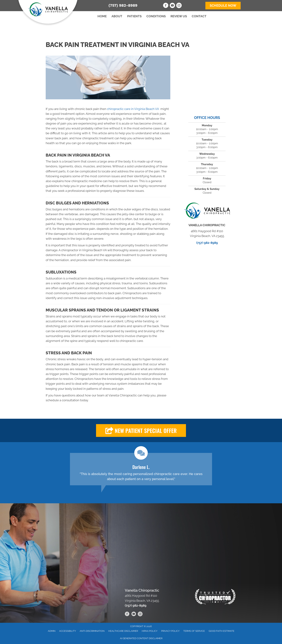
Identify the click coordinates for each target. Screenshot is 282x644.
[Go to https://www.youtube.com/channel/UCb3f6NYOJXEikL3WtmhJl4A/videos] (172, 6)
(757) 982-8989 (123, 5)
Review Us (179, 16)
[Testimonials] (141, 469)
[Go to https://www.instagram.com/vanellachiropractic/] (179, 6)
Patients (134, 16)
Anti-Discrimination (92, 631)
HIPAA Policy (150, 631)
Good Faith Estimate (221, 631)
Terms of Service (194, 631)
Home (102, 16)
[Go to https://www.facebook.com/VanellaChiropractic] (166, 6)
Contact (199, 16)
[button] (141, 431)
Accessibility (68, 631)
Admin (52, 631)
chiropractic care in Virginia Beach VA (133, 109)
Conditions (156, 16)
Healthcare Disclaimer (123, 631)
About (117, 16)
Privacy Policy (170, 631)
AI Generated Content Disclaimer (141, 638)
